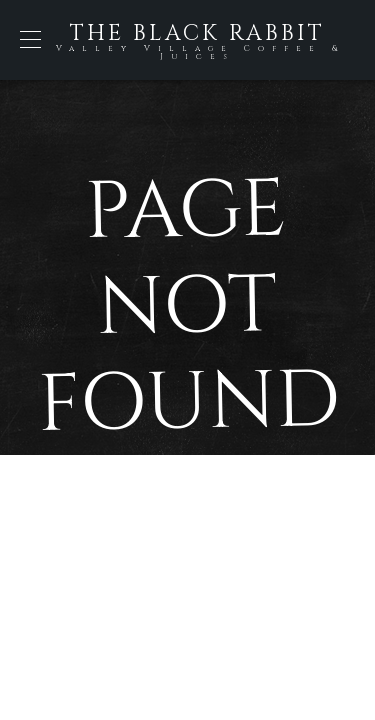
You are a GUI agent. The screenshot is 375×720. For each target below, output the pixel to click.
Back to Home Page (188, 534)
